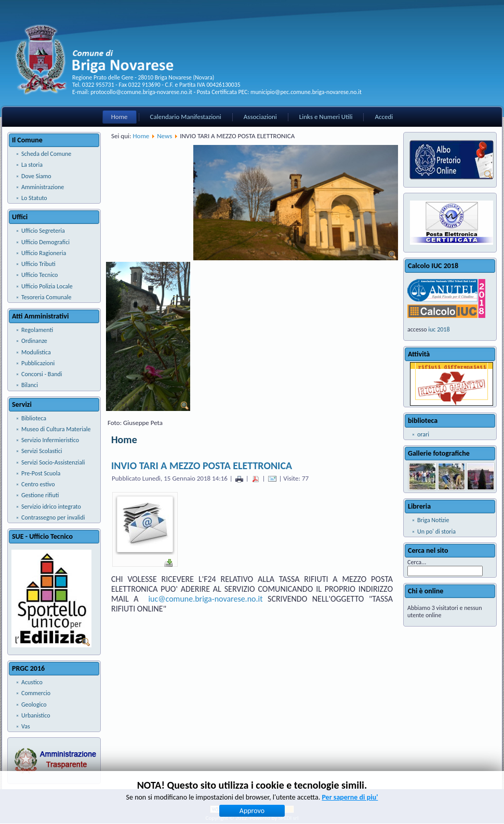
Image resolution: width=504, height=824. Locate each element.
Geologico (34, 705)
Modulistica (36, 352)
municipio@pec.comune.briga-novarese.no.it (306, 92)
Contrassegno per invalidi (53, 517)
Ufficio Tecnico (39, 275)
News (164, 136)
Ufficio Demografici (45, 242)
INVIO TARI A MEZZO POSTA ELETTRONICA (202, 466)
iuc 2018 (439, 329)
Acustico (32, 682)
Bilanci (30, 385)
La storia (32, 165)
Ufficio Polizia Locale (47, 286)
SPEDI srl (289, 818)
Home (120, 117)
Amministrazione (43, 187)
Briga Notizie (433, 520)
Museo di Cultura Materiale (56, 429)
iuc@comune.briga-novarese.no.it (205, 599)
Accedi (384, 117)
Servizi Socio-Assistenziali (53, 462)
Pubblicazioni (38, 363)
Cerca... (417, 562)
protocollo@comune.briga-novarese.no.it (141, 92)
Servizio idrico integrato (51, 507)
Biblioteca (34, 418)
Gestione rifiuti (40, 495)
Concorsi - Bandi (42, 374)
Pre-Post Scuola (41, 473)
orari (423, 434)
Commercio (36, 693)
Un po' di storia (436, 531)
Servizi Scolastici (42, 451)
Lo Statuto (34, 198)
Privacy (236, 795)
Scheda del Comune (46, 154)
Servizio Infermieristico (50, 440)
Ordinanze (34, 341)
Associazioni (260, 117)
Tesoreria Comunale (47, 297)
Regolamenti (37, 330)
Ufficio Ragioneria (44, 253)
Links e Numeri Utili (326, 117)
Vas (26, 726)
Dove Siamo (36, 176)
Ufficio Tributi (38, 264)
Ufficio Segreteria (43, 231)
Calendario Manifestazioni (186, 117)
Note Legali (263, 795)
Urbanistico (36, 715)
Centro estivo (38, 484)
